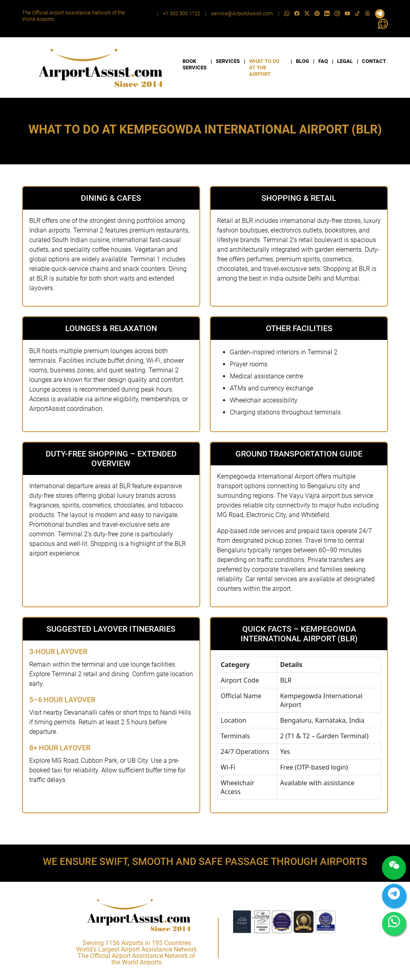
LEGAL (345, 61)
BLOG (302, 61)
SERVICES (228, 61)
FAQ (323, 61)
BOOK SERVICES (195, 64)
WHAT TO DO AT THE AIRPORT (264, 68)
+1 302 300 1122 (182, 13)
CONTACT (374, 61)
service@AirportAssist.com (242, 13)
